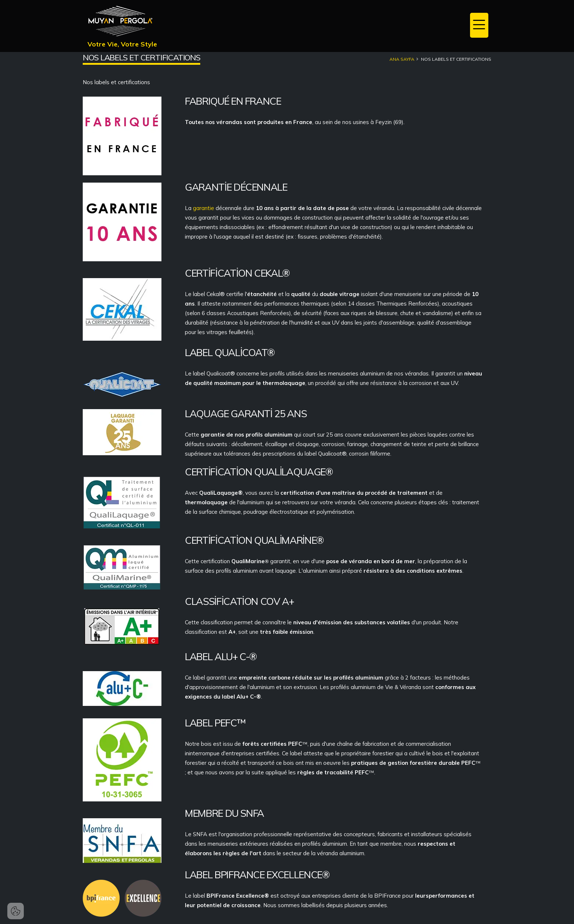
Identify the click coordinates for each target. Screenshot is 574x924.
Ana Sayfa (402, 59)
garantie (204, 208)
